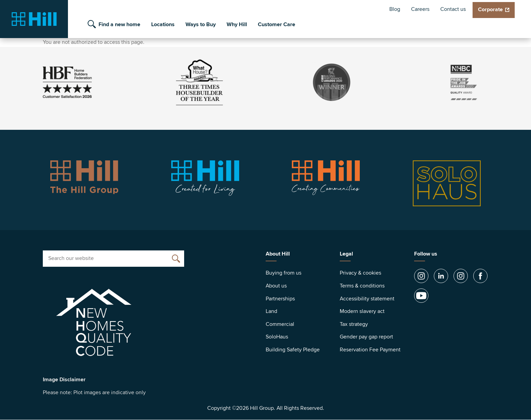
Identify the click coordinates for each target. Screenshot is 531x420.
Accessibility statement (367, 299)
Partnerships (280, 299)
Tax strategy (354, 324)
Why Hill (237, 24)
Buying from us (284, 273)
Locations (163, 24)
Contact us (453, 9)
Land (271, 311)
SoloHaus (277, 337)
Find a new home (119, 24)
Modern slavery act (362, 311)
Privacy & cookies (360, 273)
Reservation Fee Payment (370, 350)
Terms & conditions (362, 286)
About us (276, 286)
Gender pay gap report (366, 337)
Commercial (280, 324)
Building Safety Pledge (293, 350)
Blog (395, 9)
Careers (420, 9)
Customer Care (277, 24)
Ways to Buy (201, 24)
